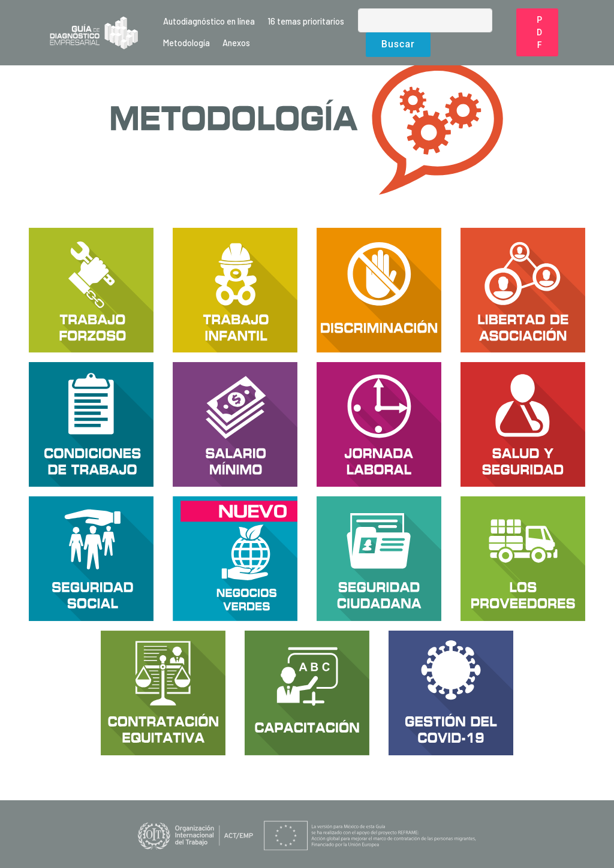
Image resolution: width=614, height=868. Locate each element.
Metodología (186, 43)
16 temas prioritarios (306, 21)
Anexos (236, 43)
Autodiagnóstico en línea (209, 21)
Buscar (398, 44)
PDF (540, 32)
